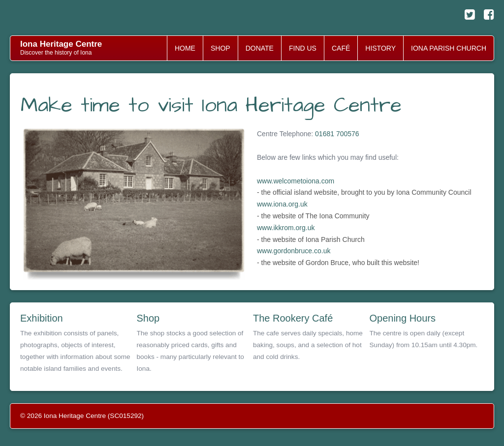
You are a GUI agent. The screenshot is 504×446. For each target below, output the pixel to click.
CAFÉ (341, 48)
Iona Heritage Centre (61, 44)
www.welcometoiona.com (296, 181)
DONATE (260, 48)
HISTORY (380, 48)
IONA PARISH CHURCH (449, 48)
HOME (185, 48)
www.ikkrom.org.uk (286, 228)
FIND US (303, 48)
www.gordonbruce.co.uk (294, 251)
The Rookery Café (293, 318)
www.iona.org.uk (282, 204)
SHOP (220, 48)
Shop (148, 318)
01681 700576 (337, 134)
